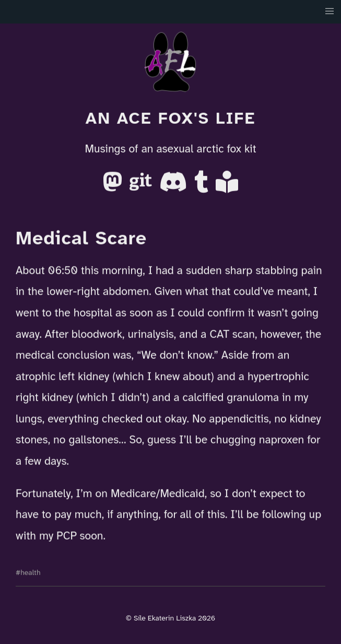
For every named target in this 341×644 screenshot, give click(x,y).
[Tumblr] (203, 186)
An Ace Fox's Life (170, 118)
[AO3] (227, 186)
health (30, 572)
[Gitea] (142, 186)
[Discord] (175, 186)
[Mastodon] (114, 186)
